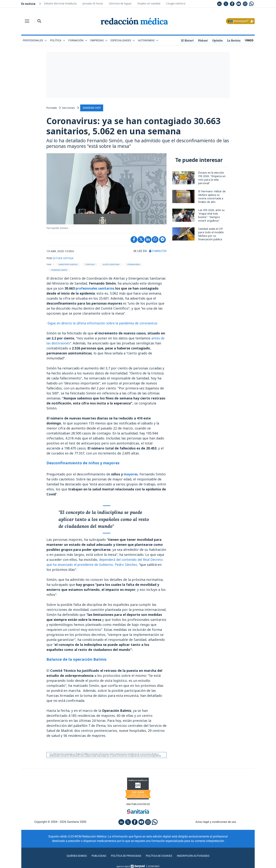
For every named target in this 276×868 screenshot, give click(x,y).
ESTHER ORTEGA (64, 260)
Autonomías (148, 40)
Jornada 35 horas (93, 3)
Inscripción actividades (197, 858)
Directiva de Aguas (120, 3)
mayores (131, 476)
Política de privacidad (125, 858)
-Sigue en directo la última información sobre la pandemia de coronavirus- (106, 325)
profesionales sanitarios (96, 290)
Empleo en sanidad (149, 3)
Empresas (99, 40)
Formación (78, 40)
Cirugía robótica (176, 3)
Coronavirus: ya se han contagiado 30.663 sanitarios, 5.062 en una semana (137, 126)
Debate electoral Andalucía (60, 3)
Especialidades (123, 40)
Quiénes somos (72, 858)
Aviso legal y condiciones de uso (216, 824)
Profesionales (35, 40)
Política (58, 40)
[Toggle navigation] (27, 21)
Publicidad (95, 858)
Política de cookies (160, 858)
